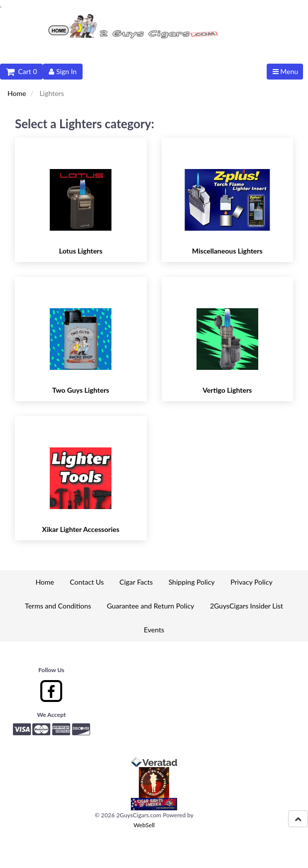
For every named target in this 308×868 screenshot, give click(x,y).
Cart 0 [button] (21, 71)
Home (17, 93)
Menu (285, 71)
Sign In (63, 71)
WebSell (144, 825)
